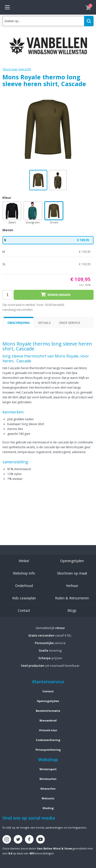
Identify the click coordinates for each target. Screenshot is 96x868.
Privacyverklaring (48, 750)
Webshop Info (24, 573)
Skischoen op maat (72, 573)
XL (48, 264)
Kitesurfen (48, 789)
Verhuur (72, 586)
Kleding (48, 808)
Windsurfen (48, 779)
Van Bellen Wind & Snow (54, 848)
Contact (24, 610)
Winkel (24, 561)
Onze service (70, 323)
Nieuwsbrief (48, 720)
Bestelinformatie (48, 711)
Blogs (72, 610)
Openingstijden (72, 561)
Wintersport (48, 769)
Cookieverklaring (48, 740)
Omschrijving (19, 323)
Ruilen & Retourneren (72, 598)
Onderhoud (24, 586)
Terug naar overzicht (17, 69)
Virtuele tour (48, 730)
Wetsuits (48, 798)
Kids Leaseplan (24, 598)
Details (44, 323)
